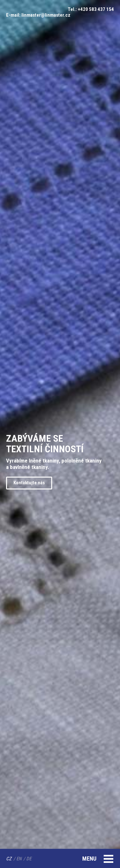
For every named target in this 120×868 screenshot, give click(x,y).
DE (29, 859)
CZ (9, 859)
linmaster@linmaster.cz (46, 15)
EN (19, 859)
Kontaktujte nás (29, 483)
